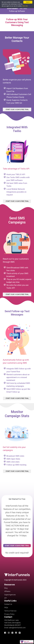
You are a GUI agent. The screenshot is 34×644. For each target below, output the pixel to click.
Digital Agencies (10, 595)
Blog (6, 588)
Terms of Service (10, 611)
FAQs (6, 608)
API (6, 598)
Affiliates (7, 591)
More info (25, 6)
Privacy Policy (9, 614)
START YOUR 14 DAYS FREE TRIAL (17, 109)
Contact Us (8, 604)
